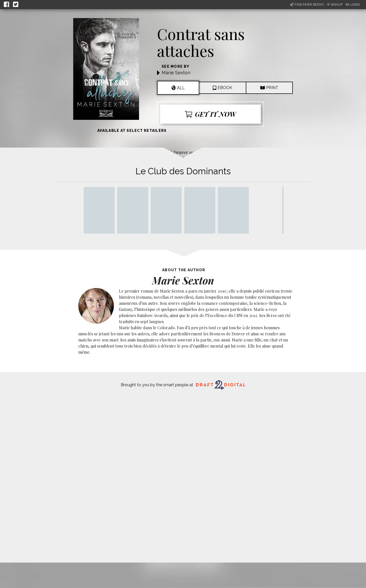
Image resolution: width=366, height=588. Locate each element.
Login (352, 4)
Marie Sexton (176, 73)
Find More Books (307, 4)
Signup (334, 4)
